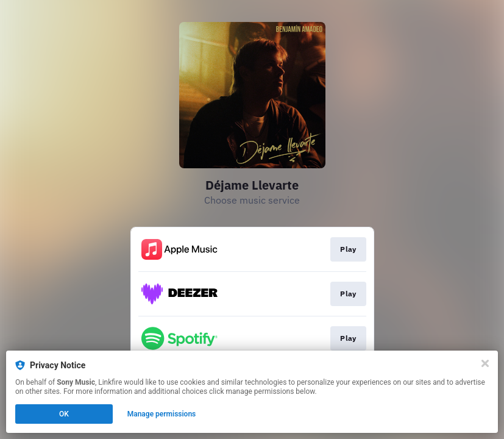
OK (64, 414)
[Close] (485, 363)
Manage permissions (162, 414)
